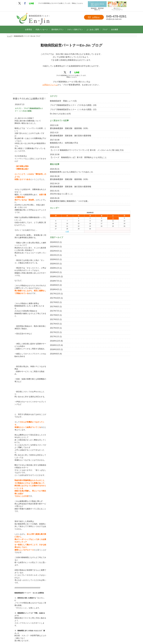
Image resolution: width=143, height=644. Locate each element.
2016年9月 (105, 385)
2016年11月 (106, 377)
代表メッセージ (42, 26)
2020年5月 (105, 291)
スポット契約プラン (75, 26)
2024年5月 (105, 274)
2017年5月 (105, 351)
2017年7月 (105, 343)
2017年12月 (106, 325)
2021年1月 (105, 287)
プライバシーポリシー (73, 632)
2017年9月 (105, 334)
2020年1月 (105, 300)
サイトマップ (90, 632)
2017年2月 (105, 364)
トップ (9, 33)
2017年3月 (105, 360)
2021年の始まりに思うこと (112, 222)
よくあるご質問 (93, 26)
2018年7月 (105, 313)
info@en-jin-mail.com (114, 19)
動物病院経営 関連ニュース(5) (114, 99)
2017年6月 (105, 347)
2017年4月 (105, 355)
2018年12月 (106, 308)
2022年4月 (105, 283)
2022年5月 (105, 278)
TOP (31, 630)
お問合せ (94, 17)
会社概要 (115, 26)
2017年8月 (105, 338)
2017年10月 (106, 330)
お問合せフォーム (50, 83)
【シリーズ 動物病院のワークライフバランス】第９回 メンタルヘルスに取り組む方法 (115, 163)
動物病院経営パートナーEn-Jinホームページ (35, 491)
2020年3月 (105, 295)
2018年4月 (105, 321)
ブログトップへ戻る (56, 551)
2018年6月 (105, 317)
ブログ (105, 26)
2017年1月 (105, 368)
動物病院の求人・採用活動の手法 (115, 153)
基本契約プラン (58, 26)
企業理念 (29, 26)
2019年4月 (105, 304)
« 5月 (107, 263)
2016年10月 (106, 381)
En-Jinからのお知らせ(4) (111, 118)
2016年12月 (106, 372)
